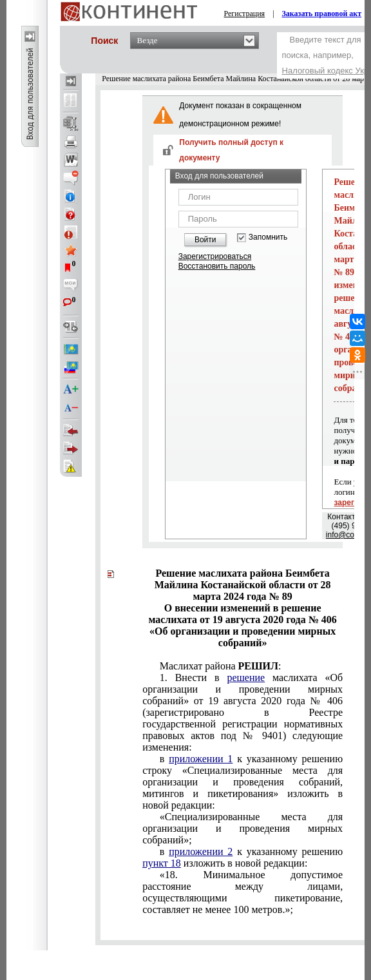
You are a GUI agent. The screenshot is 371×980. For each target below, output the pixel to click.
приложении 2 (201, 851)
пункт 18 (162, 863)
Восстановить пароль (217, 266)
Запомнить (268, 237)
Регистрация (245, 14)
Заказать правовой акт (322, 14)
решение (246, 677)
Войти (205, 240)
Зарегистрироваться (215, 256)
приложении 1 (201, 759)
